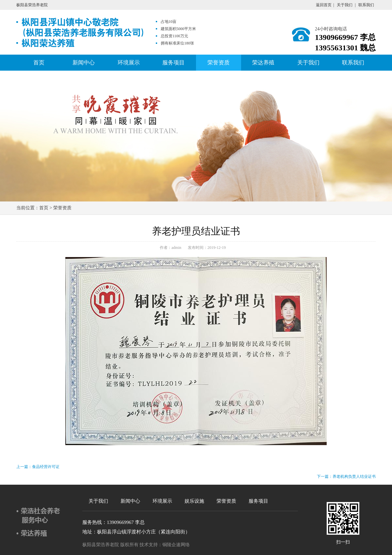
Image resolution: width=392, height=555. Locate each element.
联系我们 (366, 5)
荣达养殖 (263, 63)
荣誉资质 (219, 63)
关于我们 (345, 5)
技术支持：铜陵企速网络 (165, 545)
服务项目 (173, 63)
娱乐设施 (194, 501)
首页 (39, 63)
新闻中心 (84, 63)
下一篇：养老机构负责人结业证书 (346, 477)
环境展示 (129, 63)
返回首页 (324, 5)
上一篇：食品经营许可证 (38, 467)
